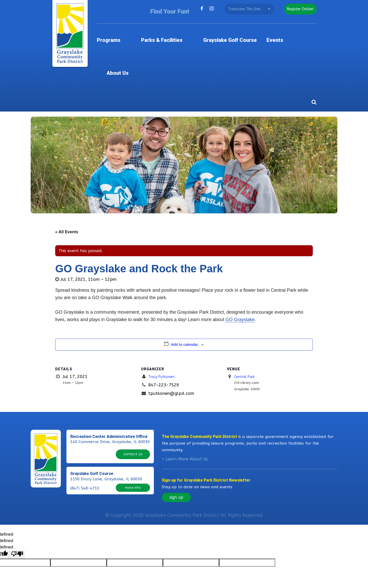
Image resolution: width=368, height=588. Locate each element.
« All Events (67, 187)
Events (275, 32)
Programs (124, 32)
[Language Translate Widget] (246, 9)
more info (133, 437)
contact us (133, 405)
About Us (305, 32)
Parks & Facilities (169, 32)
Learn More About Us (187, 414)
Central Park (247, 332)
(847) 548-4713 (85, 437)
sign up (176, 452)
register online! (298, 9)
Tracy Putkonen (164, 332)
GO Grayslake (240, 275)
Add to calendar (185, 300)
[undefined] (17, 510)
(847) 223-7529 (85, 406)
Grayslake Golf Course (229, 32)
